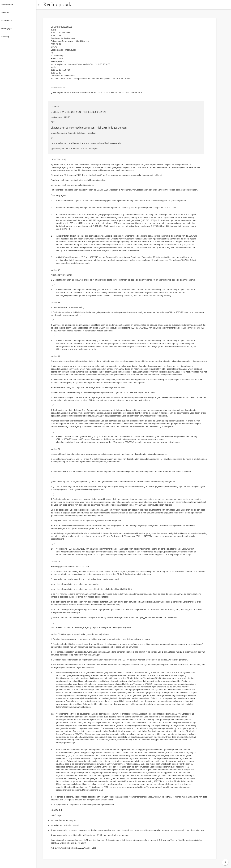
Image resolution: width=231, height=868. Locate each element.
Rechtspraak (58, 5)
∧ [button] (225, 862)
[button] (39, 5)
